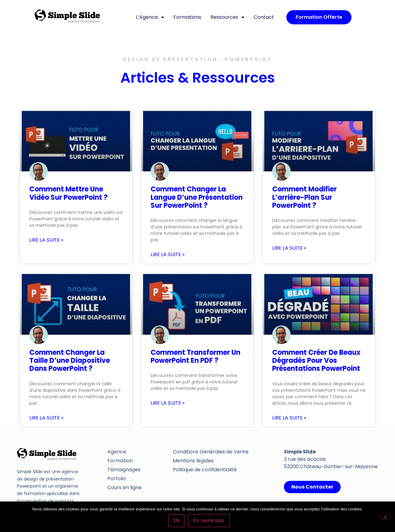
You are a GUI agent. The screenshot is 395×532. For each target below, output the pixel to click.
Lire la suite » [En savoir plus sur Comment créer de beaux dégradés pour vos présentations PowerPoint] (289, 418)
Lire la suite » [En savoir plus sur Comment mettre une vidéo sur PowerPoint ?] (46, 240)
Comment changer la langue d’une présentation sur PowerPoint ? (197, 197)
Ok (177, 521)
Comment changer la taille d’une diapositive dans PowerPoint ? (70, 361)
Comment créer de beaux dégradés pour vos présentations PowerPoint (316, 361)
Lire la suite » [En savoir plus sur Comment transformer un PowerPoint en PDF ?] (168, 403)
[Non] (385, 517)
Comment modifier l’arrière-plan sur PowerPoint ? (304, 197)
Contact (264, 17)
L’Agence (150, 17)
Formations (187, 17)
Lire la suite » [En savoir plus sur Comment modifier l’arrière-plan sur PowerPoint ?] (289, 248)
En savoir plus (209, 521)
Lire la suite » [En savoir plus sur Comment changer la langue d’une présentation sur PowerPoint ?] (168, 255)
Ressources (227, 17)
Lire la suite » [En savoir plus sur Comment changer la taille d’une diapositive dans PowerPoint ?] (46, 418)
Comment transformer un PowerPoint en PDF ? (195, 356)
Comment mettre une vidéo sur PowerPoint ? (69, 193)
